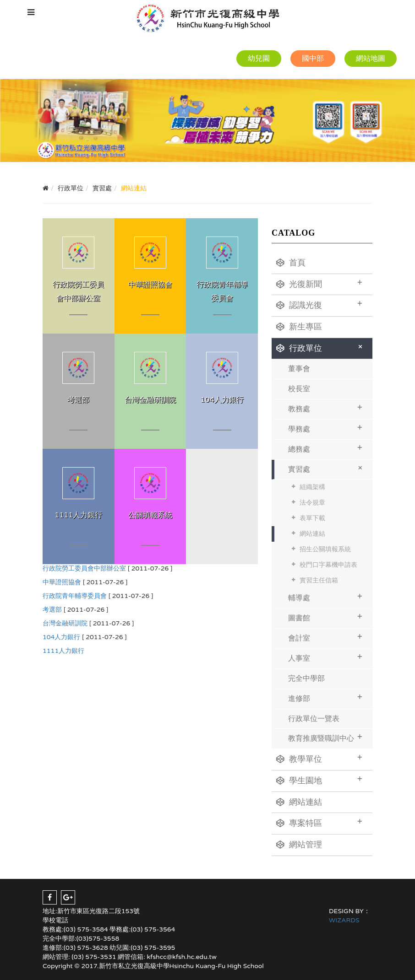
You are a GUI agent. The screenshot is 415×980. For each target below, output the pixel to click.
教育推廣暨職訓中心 (325, 737)
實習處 (327, 468)
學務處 (325, 428)
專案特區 (319, 822)
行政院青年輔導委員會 (75, 596)
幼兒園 (259, 59)
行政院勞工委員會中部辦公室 (84, 568)
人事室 (325, 657)
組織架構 (312, 487)
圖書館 (325, 617)
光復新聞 (319, 283)
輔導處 (325, 597)
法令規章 (312, 503)
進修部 (325, 697)
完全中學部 (306, 678)
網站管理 (299, 845)
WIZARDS (344, 920)
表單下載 (312, 518)
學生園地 (319, 780)
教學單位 (319, 758)
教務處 (325, 408)
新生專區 (299, 327)
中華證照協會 (62, 582)
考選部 (52, 610)
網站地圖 (371, 59)
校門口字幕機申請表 (328, 565)
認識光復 (319, 304)
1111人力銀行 (63, 651)
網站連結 (312, 534)
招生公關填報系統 (325, 549)
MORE (79, 276)
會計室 (325, 637)
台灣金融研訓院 (65, 623)
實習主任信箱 (319, 580)
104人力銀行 (61, 637)
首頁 (291, 263)
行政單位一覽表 (314, 719)
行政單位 (321, 347)
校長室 (299, 389)
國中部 (313, 59)
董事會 (299, 369)
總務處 (325, 448)
